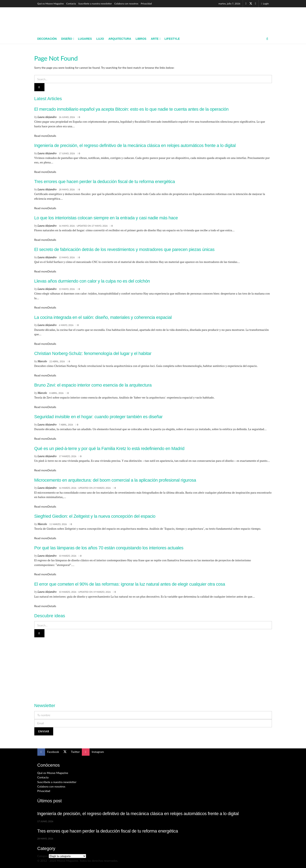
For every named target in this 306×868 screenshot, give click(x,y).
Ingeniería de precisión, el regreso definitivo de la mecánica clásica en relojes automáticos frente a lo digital (135, 145)
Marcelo (42, 361)
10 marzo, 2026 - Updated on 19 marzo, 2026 (85, 592)
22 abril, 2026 (57, 361)
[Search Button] (267, 39)
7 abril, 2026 (66, 425)
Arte (155, 39)
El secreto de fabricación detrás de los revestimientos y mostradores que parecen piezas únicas (124, 249)
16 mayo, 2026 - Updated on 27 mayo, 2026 (83, 226)
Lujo (100, 39)
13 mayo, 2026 (67, 257)
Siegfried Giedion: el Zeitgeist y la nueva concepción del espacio (95, 516)
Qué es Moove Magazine (51, 4)
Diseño (67, 39)
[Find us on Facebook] (246, 4)
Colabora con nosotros (126, 4)
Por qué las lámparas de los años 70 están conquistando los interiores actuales (109, 548)
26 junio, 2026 (67, 117)
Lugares (85, 39)
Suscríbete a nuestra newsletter (95, 4)
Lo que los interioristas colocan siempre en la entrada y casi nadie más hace (106, 218)
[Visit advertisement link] (153, 668)
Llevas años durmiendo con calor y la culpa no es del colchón (92, 281)
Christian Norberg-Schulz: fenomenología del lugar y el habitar (93, 353)
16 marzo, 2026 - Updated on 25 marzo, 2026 (85, 488)
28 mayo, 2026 (67, 189)
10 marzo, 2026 (68, 556)
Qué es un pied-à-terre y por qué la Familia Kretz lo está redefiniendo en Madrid (109, 448)
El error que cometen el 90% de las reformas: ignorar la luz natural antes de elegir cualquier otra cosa (130, 584)
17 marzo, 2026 (68, 456)
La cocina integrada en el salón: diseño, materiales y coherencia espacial (103, 317)
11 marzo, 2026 (58, 524)
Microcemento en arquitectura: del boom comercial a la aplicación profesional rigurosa (115, 480)
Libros (141, 39)
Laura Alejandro (47, 117)
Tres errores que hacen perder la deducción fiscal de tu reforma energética (105, 182)
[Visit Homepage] (67, 20)
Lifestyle (172, 39)
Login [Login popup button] (265, 4)
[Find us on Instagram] (256, 4)
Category (43, 856)
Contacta (71, 4)
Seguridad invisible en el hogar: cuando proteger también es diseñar (98, 417)
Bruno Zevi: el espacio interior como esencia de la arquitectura (93, 385)
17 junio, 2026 (67, 153)
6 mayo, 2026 (66, 325)
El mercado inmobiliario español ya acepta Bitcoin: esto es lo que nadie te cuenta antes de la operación (131, 109)
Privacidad (146, 4)
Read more (45, 136)
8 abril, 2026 (56, 393)
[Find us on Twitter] (251, 4)
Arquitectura (120, 39)
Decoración (47, 39)
